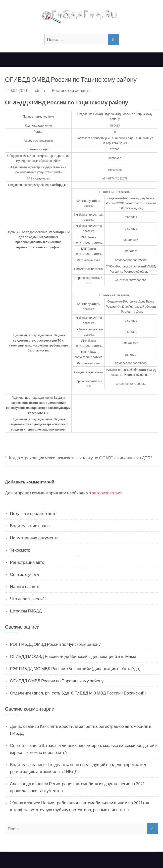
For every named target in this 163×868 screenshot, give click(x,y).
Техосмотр (20, 550)
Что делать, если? (27, 599)
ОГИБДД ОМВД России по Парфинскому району (57, 681)
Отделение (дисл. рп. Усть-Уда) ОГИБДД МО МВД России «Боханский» (78, 693)
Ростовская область (71, 90)
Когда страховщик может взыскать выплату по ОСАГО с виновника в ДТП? (81, 458)
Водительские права (30, 525)
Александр (21, 783)
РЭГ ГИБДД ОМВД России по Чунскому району (55, 644)
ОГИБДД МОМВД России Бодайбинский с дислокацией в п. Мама (73, 656)
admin (39, 90)
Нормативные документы (35, 538)
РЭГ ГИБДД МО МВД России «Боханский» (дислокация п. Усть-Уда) (75, 668)
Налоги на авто (25, 586)
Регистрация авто (27, 562)
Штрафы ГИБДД (26, 611)
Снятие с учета (24, 574)
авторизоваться (107, 493)
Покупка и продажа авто (33, 513)
